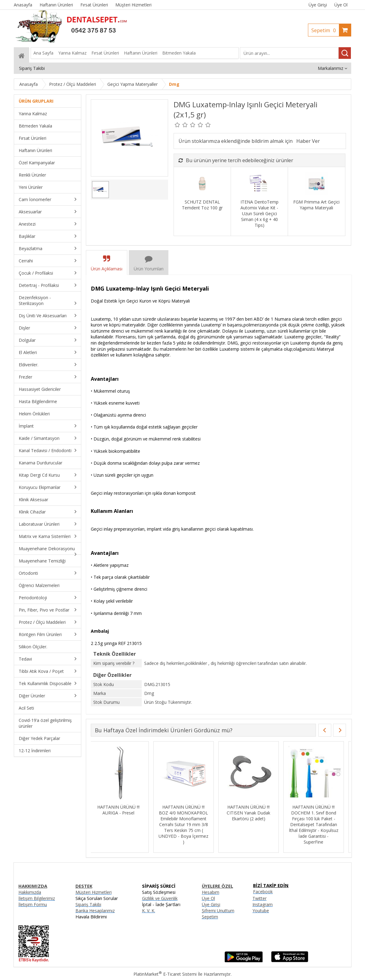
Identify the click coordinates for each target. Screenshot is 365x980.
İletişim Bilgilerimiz (37, 898)
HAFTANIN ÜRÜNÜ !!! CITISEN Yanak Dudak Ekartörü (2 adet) (251, 813)
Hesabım (211, 892)
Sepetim (325, 30)
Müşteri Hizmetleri (94, 892)
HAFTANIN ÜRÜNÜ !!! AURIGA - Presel (121, 810)
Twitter (259, 898)
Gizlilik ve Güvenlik (160, 898)
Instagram (263, 904)
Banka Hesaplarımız (95, 911)
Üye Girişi (318, 5)
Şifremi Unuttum (218, 911)
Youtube (261, 911)
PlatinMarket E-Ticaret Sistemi (165, 974)
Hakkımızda (30, 892)
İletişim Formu (33, 904)
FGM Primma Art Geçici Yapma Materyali (316, 205)
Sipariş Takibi (88, 904)
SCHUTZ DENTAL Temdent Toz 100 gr (202, 205)
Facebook (263, 892)
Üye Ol (341, 5)
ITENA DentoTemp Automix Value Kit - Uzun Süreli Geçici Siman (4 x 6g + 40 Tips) (259, 214)
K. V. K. (149, 911)
